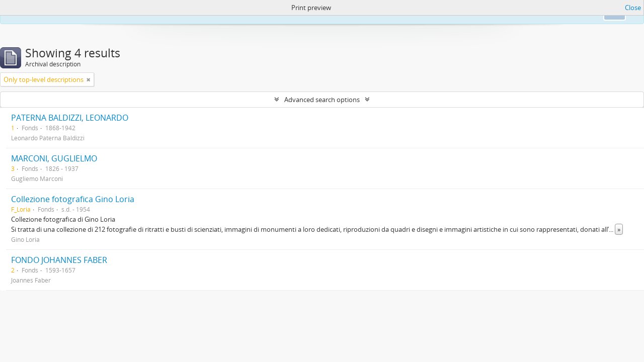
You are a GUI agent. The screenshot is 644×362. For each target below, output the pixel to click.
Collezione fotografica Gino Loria (73, 199)
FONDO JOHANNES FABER (59, 260)
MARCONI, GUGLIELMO (54, 158)
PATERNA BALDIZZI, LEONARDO (70, 118)
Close (633, 8)
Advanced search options (322, 100)
